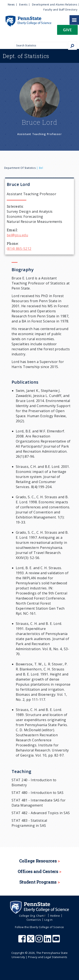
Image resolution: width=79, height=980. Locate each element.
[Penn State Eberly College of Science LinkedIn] (48, 941)
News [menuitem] (11, 5)
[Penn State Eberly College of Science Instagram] (40, 941)
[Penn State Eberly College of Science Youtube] (57, 941)
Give (67, 30)
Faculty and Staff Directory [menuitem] (60, 10)
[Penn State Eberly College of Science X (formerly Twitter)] (31, 941)
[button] (67, 31)
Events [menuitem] (23, 5)
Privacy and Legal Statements (48, 957)
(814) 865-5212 (19, 249)
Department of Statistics (20, 168)
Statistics (26, 56)
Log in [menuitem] (48, 920)
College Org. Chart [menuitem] (33, 916)
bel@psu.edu (17, 235)
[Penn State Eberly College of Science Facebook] (23, 941)
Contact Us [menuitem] (34, 920)
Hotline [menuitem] (55, 916)
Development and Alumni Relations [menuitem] (55, 5)
